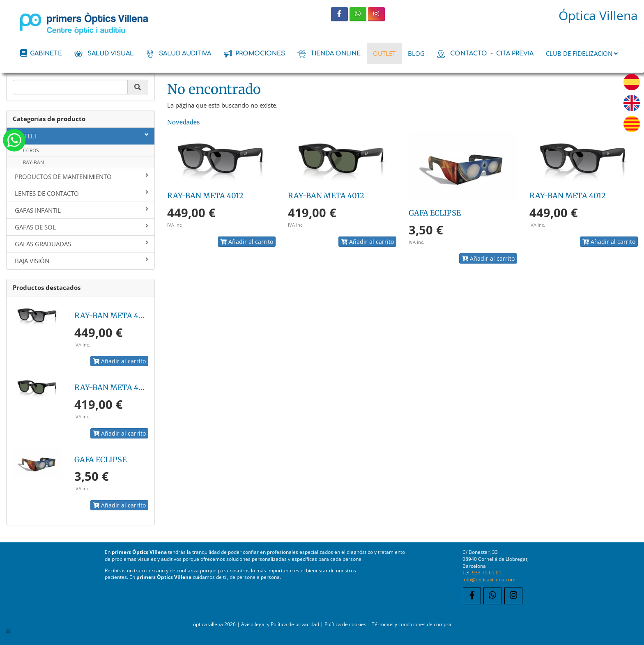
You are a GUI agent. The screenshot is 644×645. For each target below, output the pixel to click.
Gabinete (46, 53)
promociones (260, 53)
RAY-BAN (33, 162)
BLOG (416, 53)
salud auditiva (185, 53)
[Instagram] (376, 14)
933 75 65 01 (487, 572)
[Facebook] (339, 14)
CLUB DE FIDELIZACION (582, 53)
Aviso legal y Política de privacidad (280, 624)
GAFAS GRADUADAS (82, 244)
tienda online (336, 53)
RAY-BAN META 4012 (113, 316)
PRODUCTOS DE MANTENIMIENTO (82, 177)
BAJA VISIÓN (82, 261)
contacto (469, 53)
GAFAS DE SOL (82, 227)
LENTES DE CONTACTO (82, 193)
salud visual (110, 53)
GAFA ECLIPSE (100, 460)
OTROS (31, 150)
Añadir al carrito (119, 361)
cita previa (515, 53)
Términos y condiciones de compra (412, 624)
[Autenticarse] (9, 631)
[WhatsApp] (358, 14)
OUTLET (384, 53)
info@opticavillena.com (489, 579)
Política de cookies (345, 624)
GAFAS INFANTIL (82, 210)
